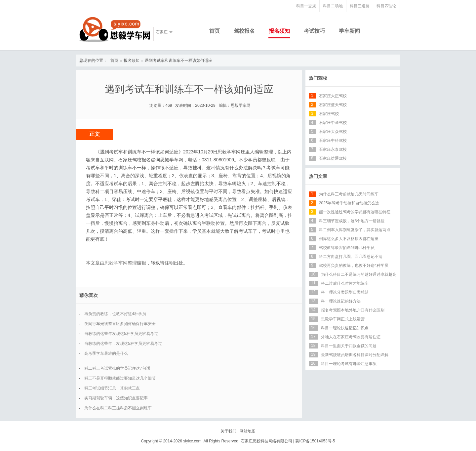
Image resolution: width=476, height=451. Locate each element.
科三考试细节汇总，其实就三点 (112, 388)
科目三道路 (360, 6)
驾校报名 (244, 31)
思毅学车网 (116, 263)
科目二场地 (333, 6)
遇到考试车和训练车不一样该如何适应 (178, 61)
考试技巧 (314, 31)
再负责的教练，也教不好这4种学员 (115, 314)
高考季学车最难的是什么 (106, 353)
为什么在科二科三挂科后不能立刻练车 (118, 408)
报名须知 (279, 31)
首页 (215, 31)
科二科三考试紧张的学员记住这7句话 (117, 368)
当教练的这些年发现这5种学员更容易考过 (121, 334)
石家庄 (162, 32)
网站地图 (248, 431)
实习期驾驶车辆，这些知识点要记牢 (116, 398)
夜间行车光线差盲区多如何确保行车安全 (120, 324)
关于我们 (228, 431)
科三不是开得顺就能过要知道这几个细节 (120, 378)
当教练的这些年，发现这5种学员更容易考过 (123, 344)
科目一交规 (306, 6)
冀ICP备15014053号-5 (315, 441)
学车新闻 (349, 31)
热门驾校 (318, 78)
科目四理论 (386, 6)
